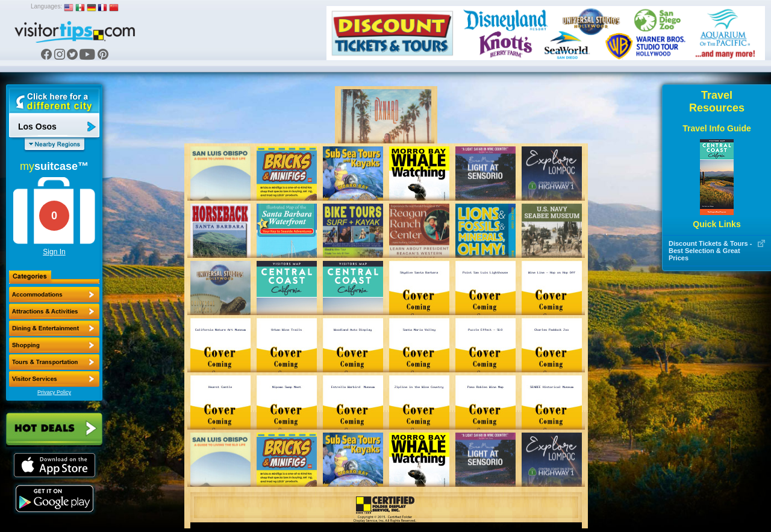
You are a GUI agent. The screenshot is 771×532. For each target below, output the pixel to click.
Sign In (54, 252)
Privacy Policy (54, 392)
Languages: (46, 6)
